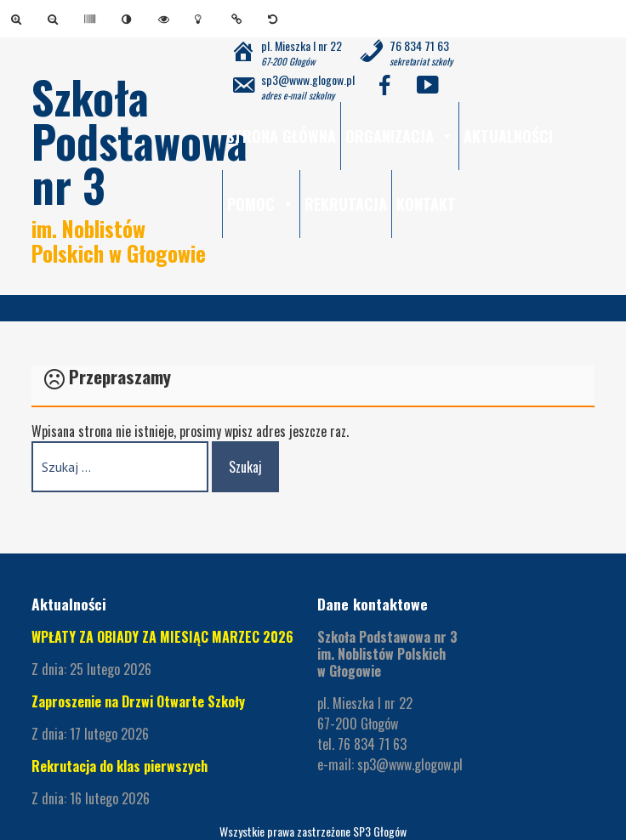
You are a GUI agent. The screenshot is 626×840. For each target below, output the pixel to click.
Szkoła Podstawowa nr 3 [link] (139, 141)
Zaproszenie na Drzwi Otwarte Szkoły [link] (138, 701)
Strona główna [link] (281, 136)
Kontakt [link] (426, 204)
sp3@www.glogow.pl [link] (410, 764)
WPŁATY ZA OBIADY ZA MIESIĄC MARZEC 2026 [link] (162, 637)
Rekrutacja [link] (346, 204)
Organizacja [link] (400, 136)
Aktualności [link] (508, 136)
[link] (19, 19)
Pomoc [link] (261, 204)
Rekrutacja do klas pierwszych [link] (120, 766)
